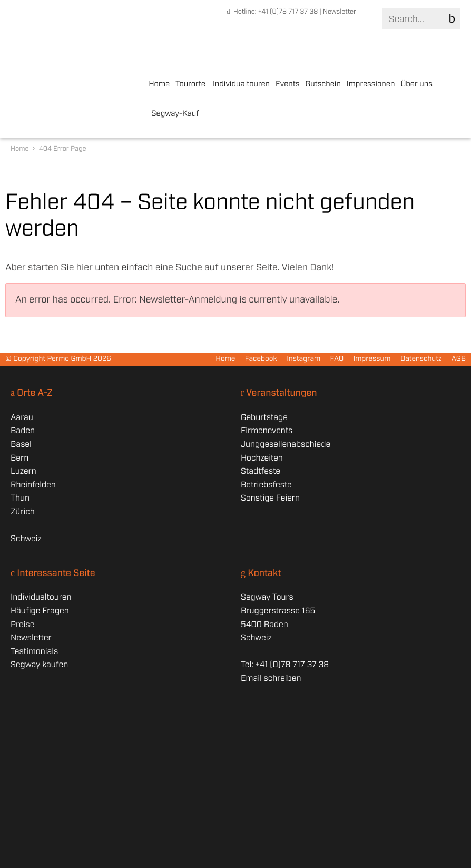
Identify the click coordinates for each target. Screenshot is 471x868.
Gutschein (323, 84)
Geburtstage (264, 418)
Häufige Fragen (40, 611)
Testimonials (34, 652)
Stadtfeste (261, 471)
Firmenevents (267, 431)
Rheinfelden (33, 485)
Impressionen (371, 84)
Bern (19, 458)
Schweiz (26, 539)
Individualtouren (241, 84)
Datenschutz (421, 359)
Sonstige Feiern (270, 498)
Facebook (261, 359)
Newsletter (340, 12)
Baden (23, 431)
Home (159, 84)
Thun (20, 498)
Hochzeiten (262, 458)
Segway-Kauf (175, 114)
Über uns (416, 84)
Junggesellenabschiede (286, 445)
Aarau (22, 418)
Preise (22, 625)
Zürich (23, 512)
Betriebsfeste (266, 485)
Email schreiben (271, 679)
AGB (459, 359)
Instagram (303, 359)
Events (287, 84)
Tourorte (190, 84)
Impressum (372, 359)
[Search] (421, 19)
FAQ (337, 359)
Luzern (23, 471)
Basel (21, 445)
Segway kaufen (39, 665)
